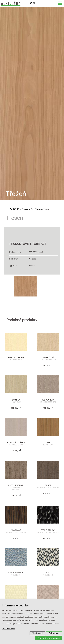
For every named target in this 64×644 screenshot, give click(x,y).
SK (34, 3)
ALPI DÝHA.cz (16, 209)
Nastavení (37, 633)
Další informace (9, 629)
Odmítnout (54, 633)
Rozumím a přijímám (49, 638)
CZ (31, 3)
